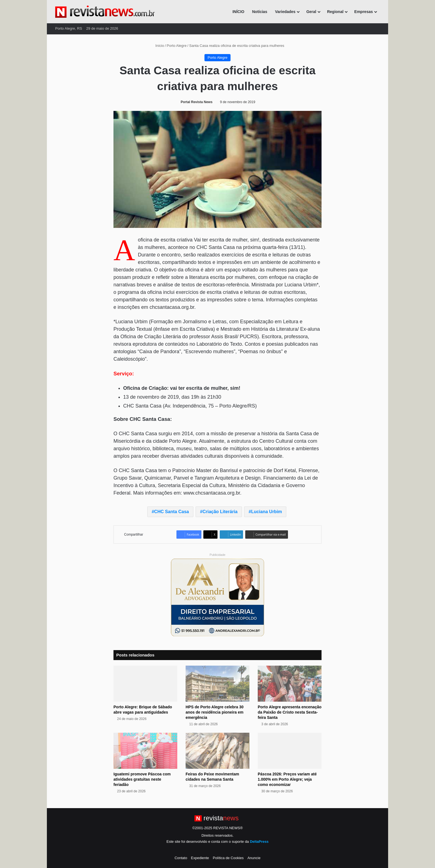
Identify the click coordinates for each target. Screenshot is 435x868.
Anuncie (254, 858)
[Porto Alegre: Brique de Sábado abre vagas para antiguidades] (145, 684)
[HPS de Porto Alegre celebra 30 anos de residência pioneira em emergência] (217, 684)
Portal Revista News (197, 102)
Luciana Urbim (266, 512)
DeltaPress (259, 842)
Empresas (364, 12)
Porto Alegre (177, 46)
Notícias (260, 12)
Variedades (285, 12)
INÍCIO (238, 12)
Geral (311, 12)
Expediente (200, 858)
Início (158, 46)
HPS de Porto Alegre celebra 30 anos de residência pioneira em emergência (215, 712)
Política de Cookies (228, 858)
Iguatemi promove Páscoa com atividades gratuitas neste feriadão (142, 779)
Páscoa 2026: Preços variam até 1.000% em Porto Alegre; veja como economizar (287, 779)
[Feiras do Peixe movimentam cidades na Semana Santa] (217, 751)
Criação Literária (220, 512)
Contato (181, 858)
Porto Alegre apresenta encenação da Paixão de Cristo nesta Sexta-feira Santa (290, 712)
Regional (335, 12)
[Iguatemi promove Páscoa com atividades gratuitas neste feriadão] (145, 751)
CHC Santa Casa (172, 512)
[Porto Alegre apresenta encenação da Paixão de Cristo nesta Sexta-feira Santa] (290, 684)
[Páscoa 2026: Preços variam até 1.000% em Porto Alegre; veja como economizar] (290, 751)
